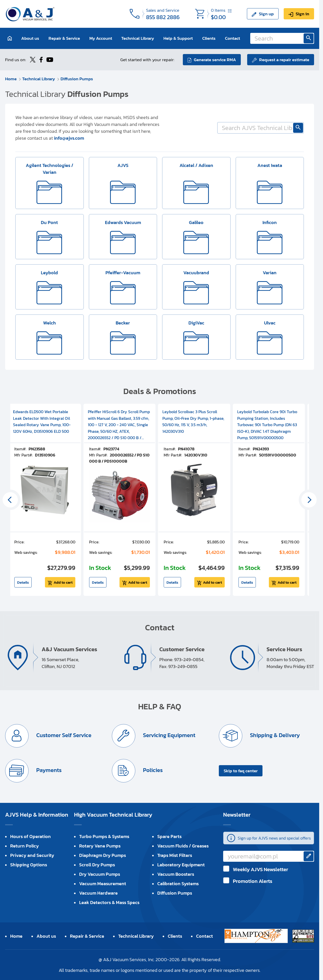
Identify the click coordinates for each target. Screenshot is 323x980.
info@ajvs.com (69, 138)
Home (11, 79)
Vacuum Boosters (176, 874)
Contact (232, 38)
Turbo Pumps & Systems (104, 836)
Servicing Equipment (169, 735)
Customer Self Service (63, 735)
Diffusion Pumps (77, 79)
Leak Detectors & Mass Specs (109, 902)
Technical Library (138, 38)
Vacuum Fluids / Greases (183, 846)
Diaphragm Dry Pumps (103, 855)
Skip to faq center (241, 771)
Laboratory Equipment (181, 865)
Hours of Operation (31, 836)
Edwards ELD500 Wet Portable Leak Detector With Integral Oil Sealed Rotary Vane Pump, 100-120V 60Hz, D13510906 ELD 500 (42, 421)
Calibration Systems (178, 884)
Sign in (302, 14)
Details (23, 582)
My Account (101, 38)
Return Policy (25, 846)
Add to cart (63, 582)
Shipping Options (29, 865)
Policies (152, 770)
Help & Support (178, 38)
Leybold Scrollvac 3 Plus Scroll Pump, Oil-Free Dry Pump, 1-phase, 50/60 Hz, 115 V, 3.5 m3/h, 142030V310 (193, 421)
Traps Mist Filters (175, 855)
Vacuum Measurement (103, 884)
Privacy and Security (32, 855)
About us (30, 38)
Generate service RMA (215, 60)
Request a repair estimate (284, 60)
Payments (48, 770)
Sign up (266, 14)
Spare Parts (169, 836)
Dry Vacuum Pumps (100, 874)
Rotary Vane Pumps (100, 846)
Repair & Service (64, 38)
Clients (209, 38)
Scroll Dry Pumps (97, 865)
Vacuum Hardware (98, 893)
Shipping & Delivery (274, 735)
